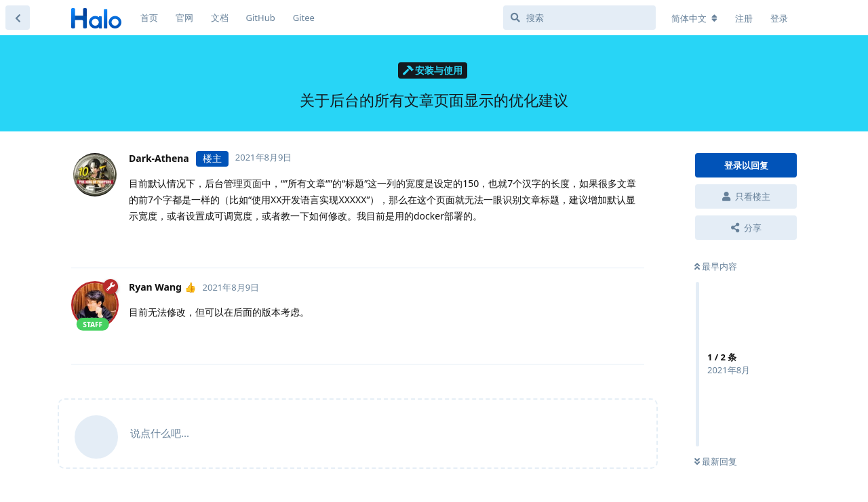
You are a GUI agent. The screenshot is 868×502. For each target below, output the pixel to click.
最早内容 (716, 266)
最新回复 (716, 461)
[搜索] (579, 18)
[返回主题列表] (18, 18)
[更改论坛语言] (694, 18)
